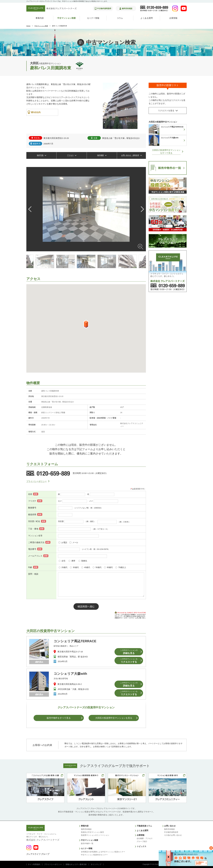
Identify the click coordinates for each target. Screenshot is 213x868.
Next (141, 209)
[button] (86, 324)
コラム (120, 18)
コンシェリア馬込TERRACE (75, 641)
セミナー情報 (93, 18)
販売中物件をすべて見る (59, 718)
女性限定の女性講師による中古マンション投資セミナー (103, 852)
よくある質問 (147, 18)
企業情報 (173, 18)
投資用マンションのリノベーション (95, 835)
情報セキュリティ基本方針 (76, 864)
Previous (31, 209)
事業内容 (40, 18)
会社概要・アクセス (145, 838)
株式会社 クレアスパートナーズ (43, 837)
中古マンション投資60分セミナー (94, 855)
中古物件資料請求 (171, 832)
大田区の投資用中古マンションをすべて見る (166, 151)
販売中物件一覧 (87, 843)
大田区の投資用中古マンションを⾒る (114, 718)
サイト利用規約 (34, 864)
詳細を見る (129, 652)
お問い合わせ (170, 826)
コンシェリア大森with (70, 674)
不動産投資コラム (144, 826)
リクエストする (129, 661)
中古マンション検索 (66, 18)
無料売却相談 (86, 829)
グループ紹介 (142, 841)
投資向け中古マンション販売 (92, 832)
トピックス (142, 846)
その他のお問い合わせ (173, 835)
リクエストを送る (166, 110)
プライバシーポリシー (37, 481)
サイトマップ (96, 864)
